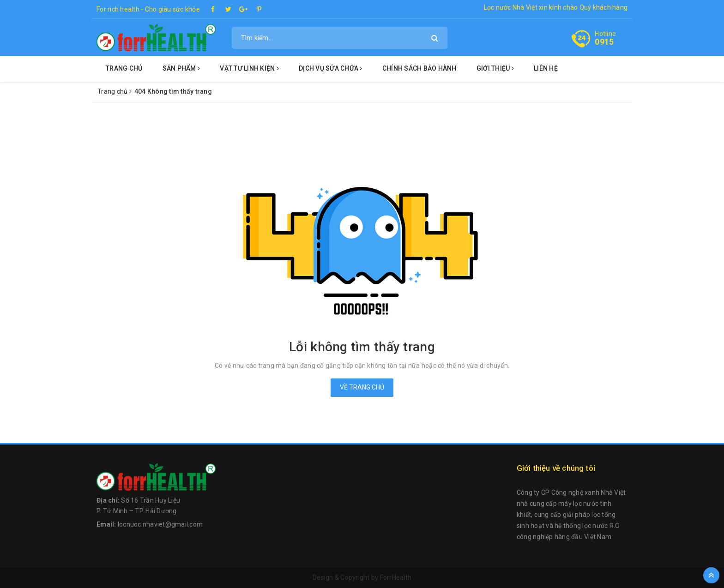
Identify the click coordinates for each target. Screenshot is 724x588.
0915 (604, 42)
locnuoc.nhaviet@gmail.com (160, 524)
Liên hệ (546, 68)
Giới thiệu (495, 68)
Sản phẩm (181, 68)
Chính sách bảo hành (419, 68)
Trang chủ (124, 68)
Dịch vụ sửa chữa (331, 68)
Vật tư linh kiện (249, 68)
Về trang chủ (362, 387)
